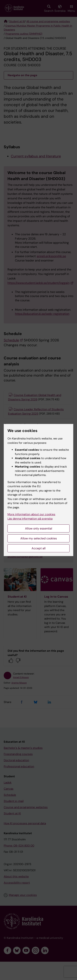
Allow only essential (39, 528)
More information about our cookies (31, 514)
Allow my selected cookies (39, 538)
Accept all (39, 548)
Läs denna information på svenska (30, 519)
